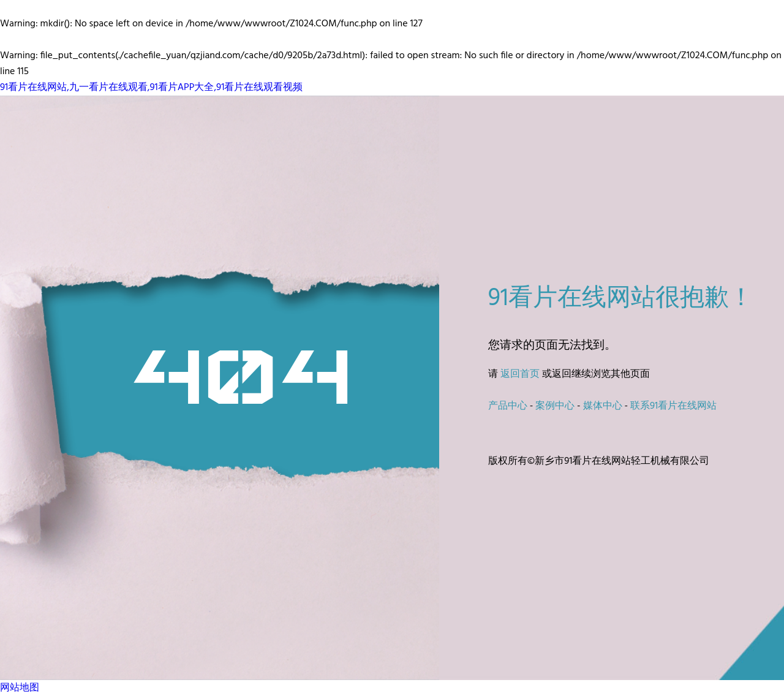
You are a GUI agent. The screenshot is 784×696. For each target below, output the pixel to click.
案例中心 (555, 406)
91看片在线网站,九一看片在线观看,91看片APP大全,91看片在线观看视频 (151, 88)
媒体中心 (603, 406)
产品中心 (508, 406)
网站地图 (20, 688)
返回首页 (520, 374)
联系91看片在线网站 (673, 406)
